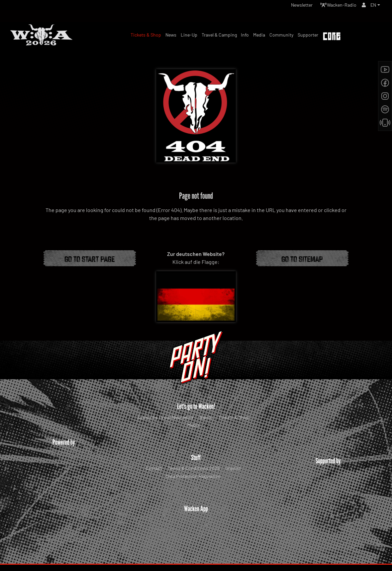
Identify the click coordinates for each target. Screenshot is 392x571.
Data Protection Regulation (193, 476)
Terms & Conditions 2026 (194, 468)
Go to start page (90, 258)
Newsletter (292, 6)
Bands (206, 417)
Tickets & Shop (234, 417)
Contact (154, 468)
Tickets (368, 37)
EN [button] (373, 6)
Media (193, 425)
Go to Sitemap (302, 258)
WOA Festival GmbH (182, 553)
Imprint (233, 468)
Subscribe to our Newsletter (165, 417)
